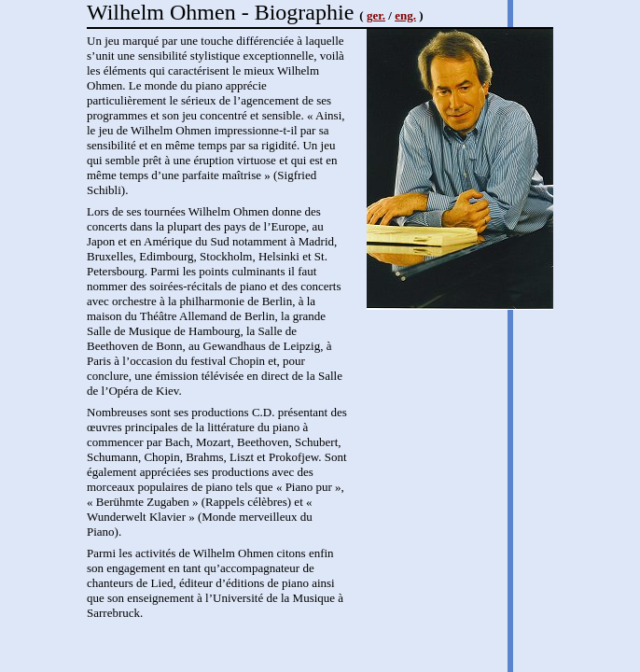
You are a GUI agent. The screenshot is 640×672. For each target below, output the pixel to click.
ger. (376, 15)
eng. (405, 15)
